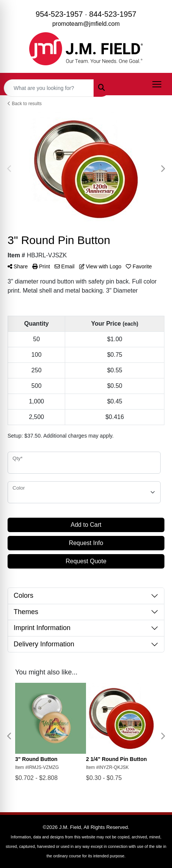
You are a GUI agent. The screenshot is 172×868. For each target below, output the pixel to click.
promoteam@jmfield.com (86, 24)
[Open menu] (157, 84)
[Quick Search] (49, 88)
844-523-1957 (113, 14)
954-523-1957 (59, 14)
